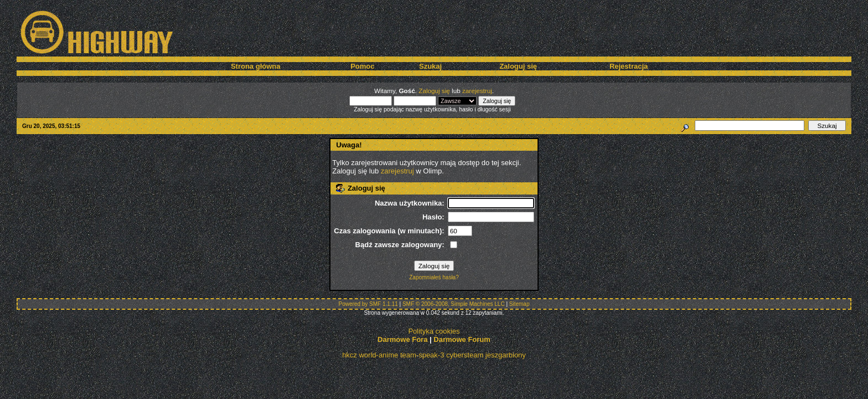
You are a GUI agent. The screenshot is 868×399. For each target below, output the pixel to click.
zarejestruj (477, 91)
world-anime (378, 355)
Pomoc (362, 66)
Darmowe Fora (402, 339)
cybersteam (465, 355)
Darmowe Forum (462, 339)
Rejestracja (629, 66)
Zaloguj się (518, 66)
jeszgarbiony (506, 355)
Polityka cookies (434, 331)
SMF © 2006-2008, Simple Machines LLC (454, 304)
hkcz (350, 355)
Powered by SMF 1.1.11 (368, 304)
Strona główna (256, 66)
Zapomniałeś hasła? (434, 277)
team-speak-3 (422, 355)
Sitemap (520, 304)
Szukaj (430, 66)
